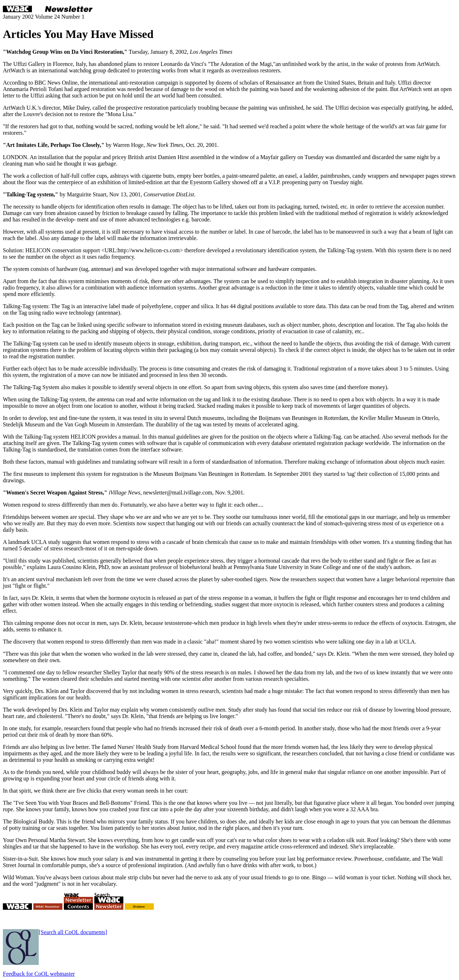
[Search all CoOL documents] (73, 932)
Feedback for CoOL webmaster (39, 974)
